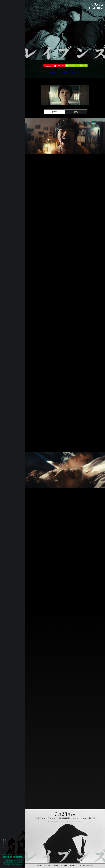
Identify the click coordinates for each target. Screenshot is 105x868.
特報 (76, 112)
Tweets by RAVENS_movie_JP (65, 72)
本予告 (54, 112)
